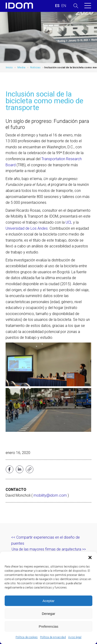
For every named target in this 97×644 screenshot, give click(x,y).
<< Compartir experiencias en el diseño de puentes (45, 540)
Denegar (49, 614)
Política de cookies (27, 637)
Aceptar (49, 601)
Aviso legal (75, 637)
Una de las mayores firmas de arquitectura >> (49, 549)
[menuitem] (57, 6)
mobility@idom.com (50, 495)
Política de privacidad (53, 637)
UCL (69, 222)
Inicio (9, 67)
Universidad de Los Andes (27, 228)
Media (21, 67)
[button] (90, 557)
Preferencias (48, 626)
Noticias (35, 67)
